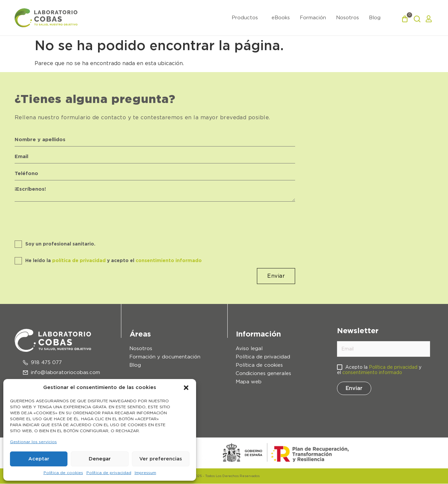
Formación (313, 18)
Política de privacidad (109, 473)
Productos (245, 18)
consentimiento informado (169, 261)
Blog (375, 18)
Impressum (145, 473)
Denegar (100, 459)
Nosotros (347, 18)
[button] (186, 388)
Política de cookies (63, 473)
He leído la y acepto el (113, 261)
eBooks (281, 18)
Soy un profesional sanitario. (60, 244)
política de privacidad (79, 261)
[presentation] (65, 219)
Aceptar (39, 459)
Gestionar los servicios (33, 442)
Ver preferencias (161, 459)
